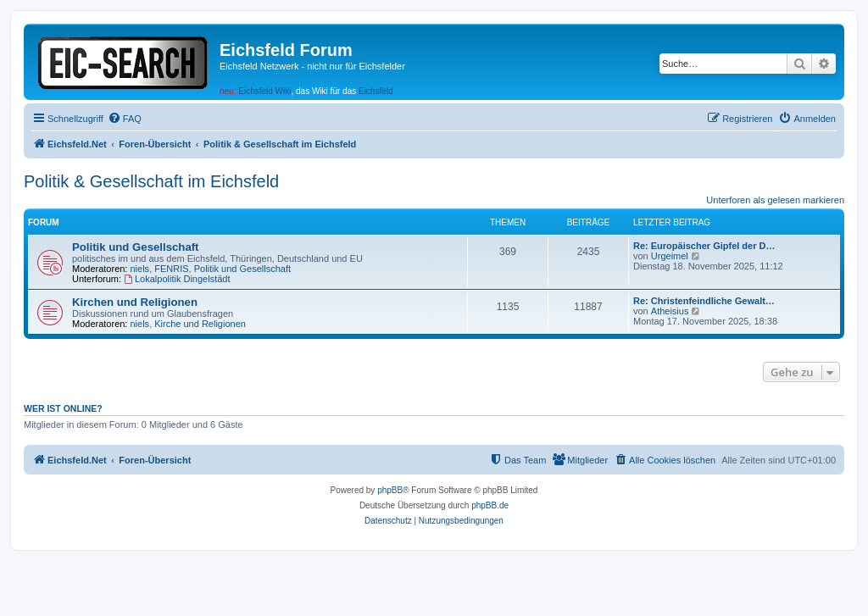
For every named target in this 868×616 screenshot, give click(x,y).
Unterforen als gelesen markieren (775, 200)
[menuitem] (125, 119)
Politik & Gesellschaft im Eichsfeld (151, 181)
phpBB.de (490, 505)
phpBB (390, 490)
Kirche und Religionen (200, 324)
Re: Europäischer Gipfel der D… (704, 246)
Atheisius (670, 311)
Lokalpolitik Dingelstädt (177, 279)
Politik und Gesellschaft (136, 247)
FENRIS (171, 269)
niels (140, 269)
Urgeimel (670, 256)
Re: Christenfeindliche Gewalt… (704, 301)
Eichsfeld (376, 91)
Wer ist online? (63, 408)
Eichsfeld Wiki (264, 91)
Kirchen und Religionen (135, 302)
